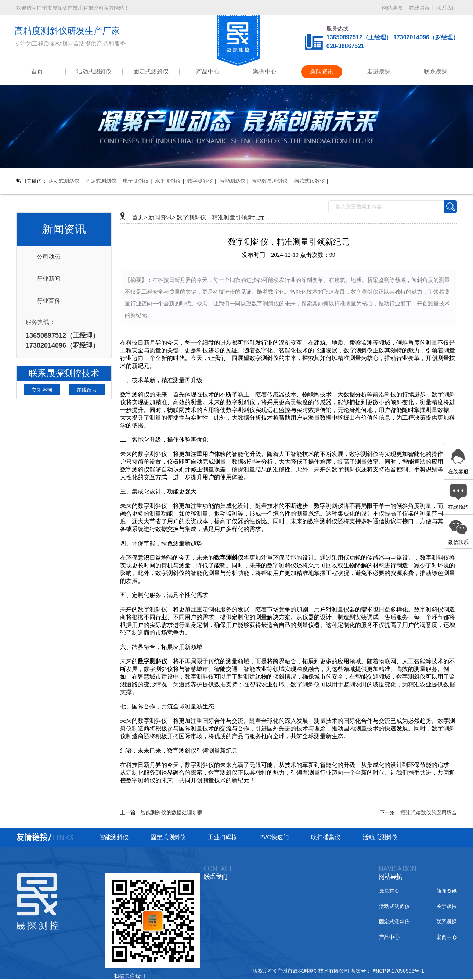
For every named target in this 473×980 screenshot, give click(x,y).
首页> (139, 217)
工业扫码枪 (223, 837)
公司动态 (48, 257)
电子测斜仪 (136, 181)
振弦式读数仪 (310, 181)
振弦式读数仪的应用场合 (429, 813)
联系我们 (447, 8)
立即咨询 (42, 390)
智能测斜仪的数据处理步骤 (171, 813)
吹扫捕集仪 (326, 837)
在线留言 (87, 390)
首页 (37, 71)
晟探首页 (389, 891)
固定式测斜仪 (151, 71)
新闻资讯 (322, 71)
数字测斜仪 (200, 181)
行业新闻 (48, 279)
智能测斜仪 (232, 181)
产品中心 (208, 71)
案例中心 (265, 71)
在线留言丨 (422, 8)
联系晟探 (436, 71)
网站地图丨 (395, 8)
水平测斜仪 (168, 181)
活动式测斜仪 (94, 71)
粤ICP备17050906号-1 (398, 971)
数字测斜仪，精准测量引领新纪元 (221, 217)
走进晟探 (379, 71)
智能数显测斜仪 (270, 181)
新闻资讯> (162, 217)
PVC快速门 (274, 837)
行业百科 (48, 301)
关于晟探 (447, 906)
